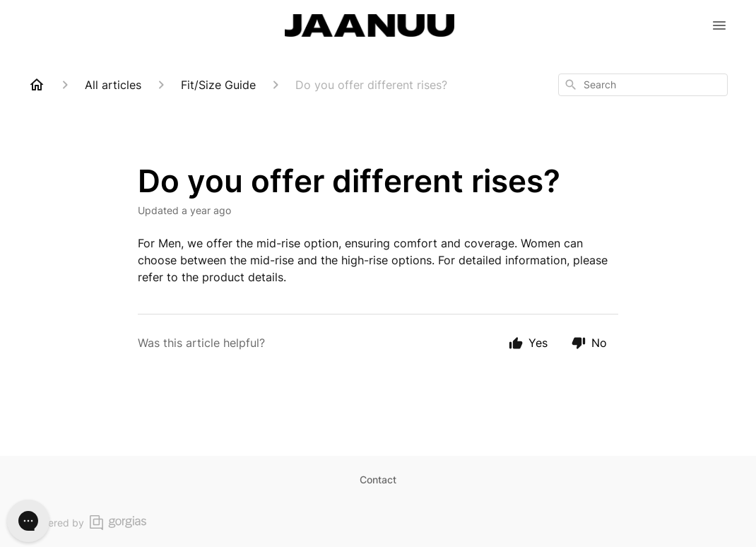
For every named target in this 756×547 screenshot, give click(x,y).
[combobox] (643, 85)
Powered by (87, 523)
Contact (378, 480)
